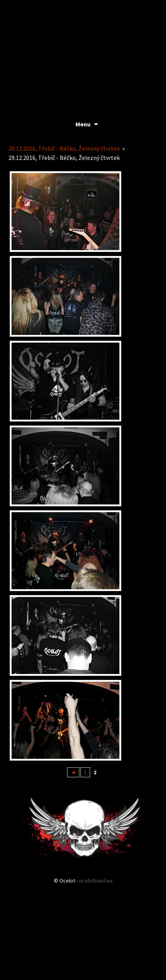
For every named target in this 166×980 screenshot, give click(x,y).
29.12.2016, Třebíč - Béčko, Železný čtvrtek (64, 148)
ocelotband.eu (96, 881)
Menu (83, 124)
